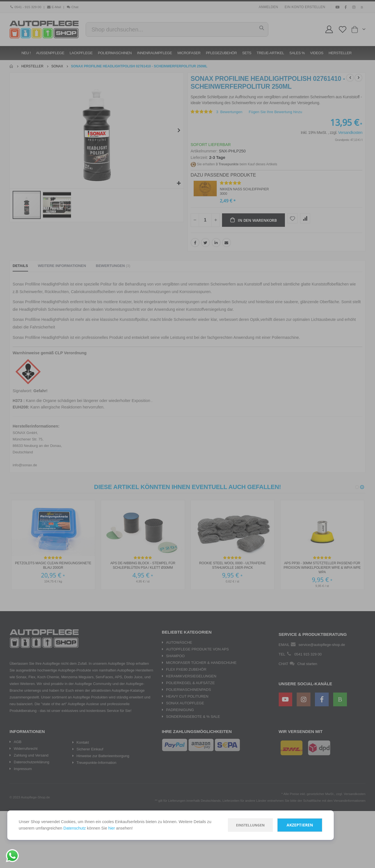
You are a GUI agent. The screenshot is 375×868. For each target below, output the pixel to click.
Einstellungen (238, 824)
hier (139, 827)
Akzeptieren (288, 824)
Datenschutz (100, 827)
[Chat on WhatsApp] (12, 856)
